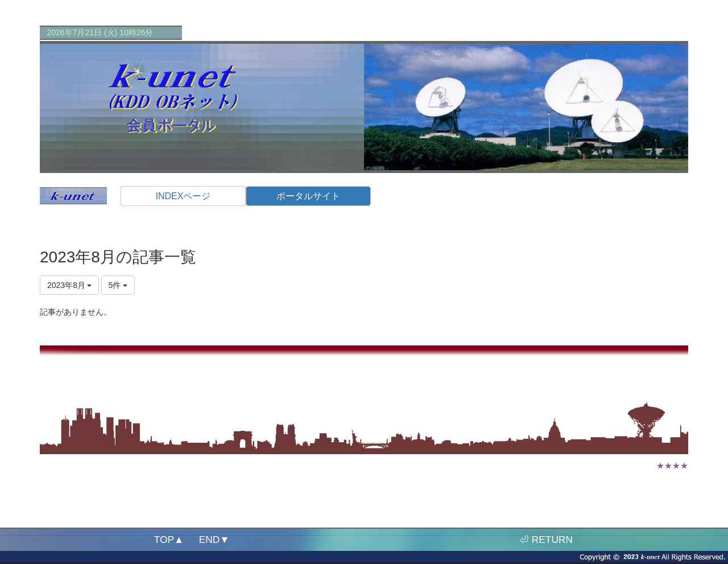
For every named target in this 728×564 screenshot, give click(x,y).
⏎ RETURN (546, 540)
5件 (118, 285)
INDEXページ (183, 196)
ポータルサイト (308, 196)
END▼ (214, 540)
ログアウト (665, 387)
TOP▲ (169, 540)
